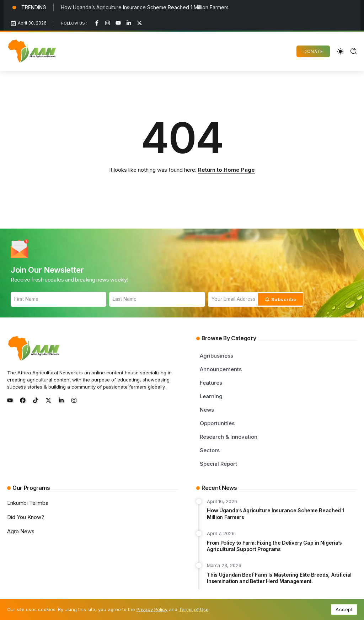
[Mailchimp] (281, 300)
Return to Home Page (226, 170)
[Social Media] (97, 23)
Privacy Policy (152, 609)
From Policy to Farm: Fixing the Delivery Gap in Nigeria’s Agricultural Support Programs (274, 546)
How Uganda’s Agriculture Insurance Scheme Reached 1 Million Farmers (145, 7)
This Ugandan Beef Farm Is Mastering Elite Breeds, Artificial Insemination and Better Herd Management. (279, 578)
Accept (344, 609)
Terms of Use (194, 609)
